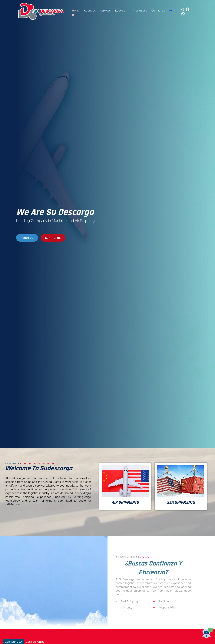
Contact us (150, 11)
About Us (88, 11)
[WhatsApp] (184, 12)
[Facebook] (179, 12)
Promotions (133, 11)
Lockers (116, 11)
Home (75, 11)
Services (102, 11)
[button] (121, 11)
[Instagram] (174, 12)
